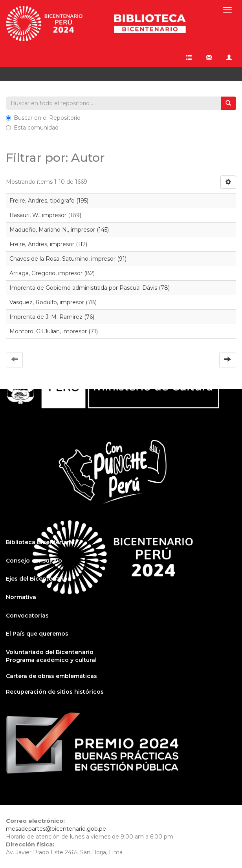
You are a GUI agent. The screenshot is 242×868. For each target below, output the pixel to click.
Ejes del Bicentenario (37, 579)
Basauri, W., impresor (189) (45, 215)
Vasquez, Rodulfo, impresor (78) (53, 302)
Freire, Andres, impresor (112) (48, 244)
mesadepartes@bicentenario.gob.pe (56, 829)
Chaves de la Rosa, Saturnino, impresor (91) (68, 259)
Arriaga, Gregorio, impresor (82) (52, 273)
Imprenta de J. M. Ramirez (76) (52, 317)
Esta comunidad (32, 128)
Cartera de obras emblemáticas (51, 676)
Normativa (21, 597)
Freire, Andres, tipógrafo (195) (49, 201)
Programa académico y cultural (51, 660)
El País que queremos (37, 634)
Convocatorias (27, 616)
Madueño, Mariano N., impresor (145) (59, 230)
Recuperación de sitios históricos (55, 692)
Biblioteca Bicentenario (40, 542)
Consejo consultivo (34, 561)
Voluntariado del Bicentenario (50, 652)
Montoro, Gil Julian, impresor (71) (54, 331)
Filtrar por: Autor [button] (36, 74)
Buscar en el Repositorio (43, 118)
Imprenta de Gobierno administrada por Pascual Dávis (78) (90, 288)
